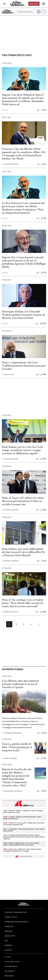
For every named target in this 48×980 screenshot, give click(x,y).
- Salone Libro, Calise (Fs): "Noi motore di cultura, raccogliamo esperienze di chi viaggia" (22, 850)
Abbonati (34, 4)
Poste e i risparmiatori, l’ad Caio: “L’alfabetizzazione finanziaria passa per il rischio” (24, 366)
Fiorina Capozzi (10, 164)
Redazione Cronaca (12, 791)
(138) (43, 612)
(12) (44, 758)
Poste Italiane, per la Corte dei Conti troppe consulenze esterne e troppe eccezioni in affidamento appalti (22, 450)
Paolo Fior (8, 375)
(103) (43, 324)
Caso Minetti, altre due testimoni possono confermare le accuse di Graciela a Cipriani (20, 684)
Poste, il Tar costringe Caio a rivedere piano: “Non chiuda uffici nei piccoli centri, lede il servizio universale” (23, 603)
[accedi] (44, 4)
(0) (44, 561)
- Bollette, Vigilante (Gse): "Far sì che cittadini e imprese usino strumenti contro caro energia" (22, 844)
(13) (44, 273)
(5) (44, 164)
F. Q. (5, 110)
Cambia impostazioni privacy (17, 922)
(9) (44, 110)
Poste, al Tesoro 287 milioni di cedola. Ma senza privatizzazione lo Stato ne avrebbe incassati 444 (23, 501)
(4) (44, 733)
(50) (43, 459)
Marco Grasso (9, 758)
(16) (44, 218)
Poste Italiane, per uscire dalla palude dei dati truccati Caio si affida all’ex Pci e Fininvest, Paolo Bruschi (23, 552)
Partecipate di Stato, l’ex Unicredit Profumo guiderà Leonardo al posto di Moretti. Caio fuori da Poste (23, 315)
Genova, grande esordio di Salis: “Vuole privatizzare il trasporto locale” (17, 747)
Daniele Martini (10, 561)
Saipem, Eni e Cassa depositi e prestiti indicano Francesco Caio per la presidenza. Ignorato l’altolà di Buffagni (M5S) (24, 262)
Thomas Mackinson (12, 733)
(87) (43, 375)
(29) (43, 510)
